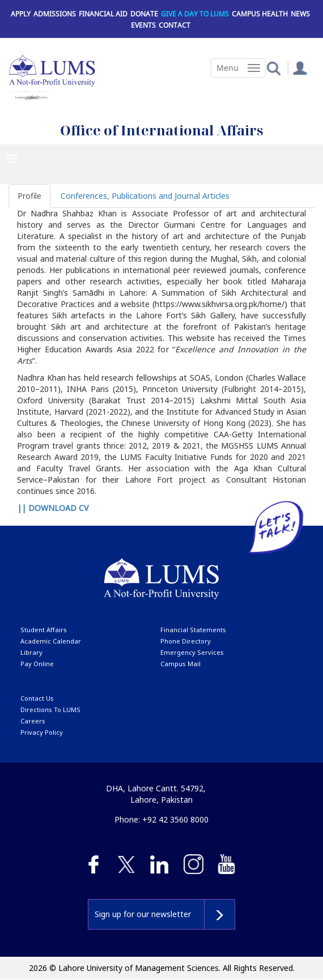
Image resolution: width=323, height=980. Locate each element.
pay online (37, 664)
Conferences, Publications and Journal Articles (145, 196)
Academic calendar (51, 641)
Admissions (55, 14)
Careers (33, 721)
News (300, 14)
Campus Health (260, 14)
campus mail (180, 664)
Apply (21, 14)
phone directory (186, 641)
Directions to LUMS (50, 710)
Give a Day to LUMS (195, 14)
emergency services (192, 652)
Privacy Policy (42, 732)
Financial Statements (193, 630)
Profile (29, 196)
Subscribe (220, 914)
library (31, 652)
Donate (144, 14)
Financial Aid (103, 14)
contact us (37, 698)
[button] (273, 68)
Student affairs (44, 630)
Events (143, 25)
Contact (175, 25)
